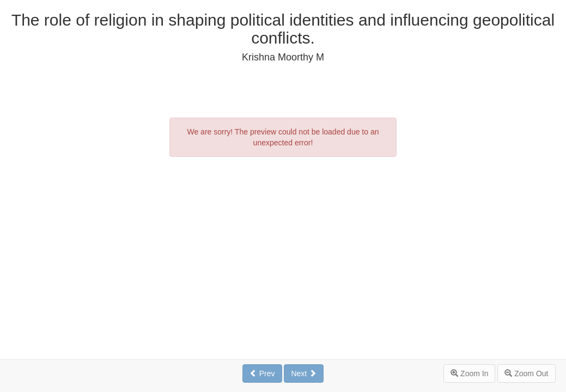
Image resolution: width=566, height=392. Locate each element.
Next (304, 373)
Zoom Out (526, 373)
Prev (262, 373)
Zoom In (469, 373)
